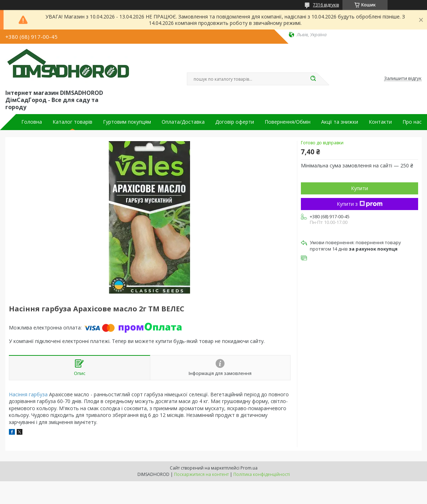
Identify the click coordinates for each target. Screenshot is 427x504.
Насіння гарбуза (28, 394)
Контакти (380, 122)
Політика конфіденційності (262, 474)
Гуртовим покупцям (127, 122)
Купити (360, 188)
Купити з (360, 204)
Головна (32, 122)
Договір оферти (235, 122)
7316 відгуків (326, 5)
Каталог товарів (72, 122)
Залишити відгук (403, 79)
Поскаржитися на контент (201, 474)
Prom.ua (249, 468)
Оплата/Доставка (183, 122)
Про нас (412, 122)
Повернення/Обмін (288, 122)
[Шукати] (313, 79)
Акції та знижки (340, 122)
